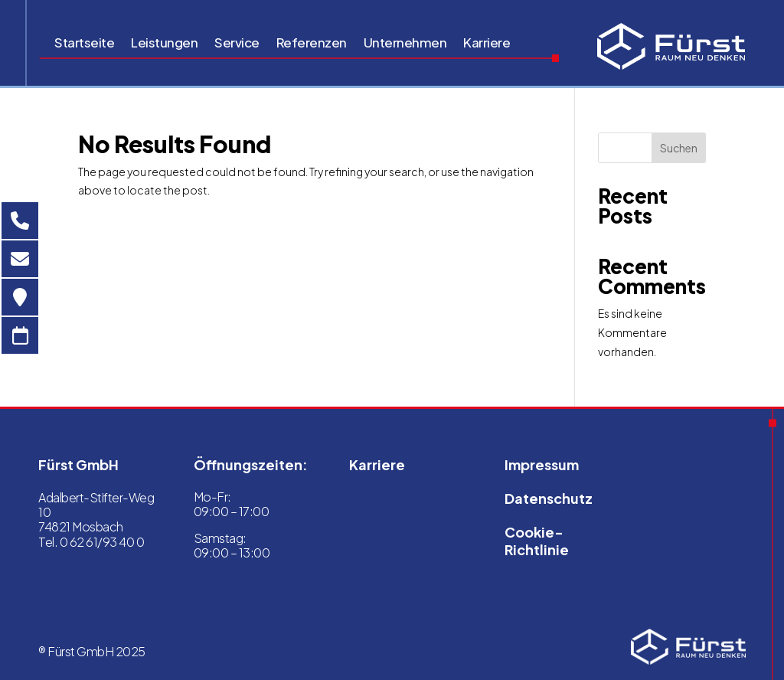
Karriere (487, 44)
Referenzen (312, 44)
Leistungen (164, 44)
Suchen (679, 148)
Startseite (84, 44)
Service (237, 44)
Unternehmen (405, 44)
